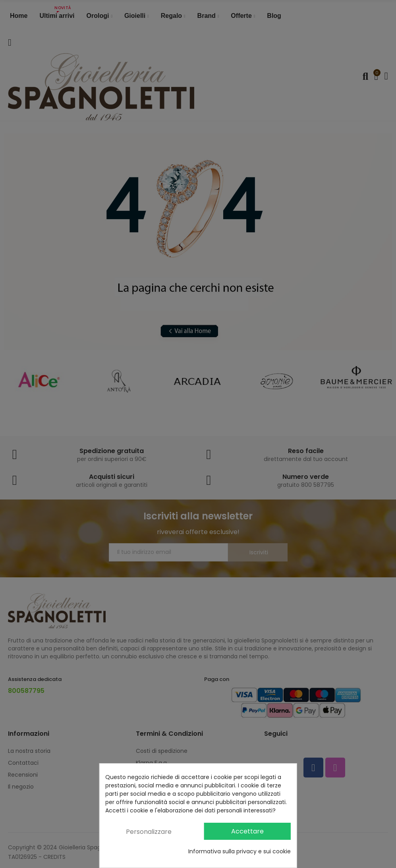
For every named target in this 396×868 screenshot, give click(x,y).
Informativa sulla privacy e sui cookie (240, 851)
